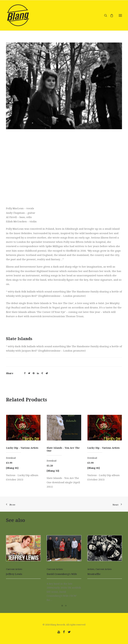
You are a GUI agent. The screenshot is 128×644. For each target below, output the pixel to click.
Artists (91, 569)
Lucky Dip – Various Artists (22, 448)
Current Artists (14, 569)
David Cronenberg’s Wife (62, 574)
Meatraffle (94, 574)
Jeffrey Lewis (14, 574)
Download (11, 458)
